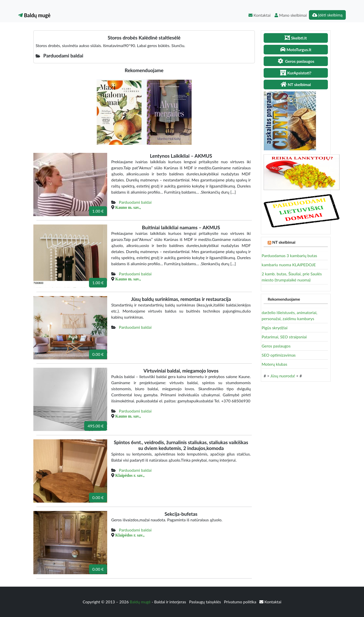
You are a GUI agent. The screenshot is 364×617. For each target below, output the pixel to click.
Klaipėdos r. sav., (130, 475)
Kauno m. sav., (128, 207)
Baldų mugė (34, 15)
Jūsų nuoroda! (283, 376)
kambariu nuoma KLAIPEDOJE (289, 265)
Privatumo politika (241, 602)
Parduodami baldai (135, 202)
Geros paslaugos (276, 346)
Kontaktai (259, 15)
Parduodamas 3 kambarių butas (289, 255)
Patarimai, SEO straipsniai (284, 337)
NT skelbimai (284, 242)
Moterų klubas (274, 364)
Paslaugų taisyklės (206, 602)
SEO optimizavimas (279, 355)
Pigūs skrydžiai (275, 328)
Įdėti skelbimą (327, 15)
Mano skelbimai (291, 15)
